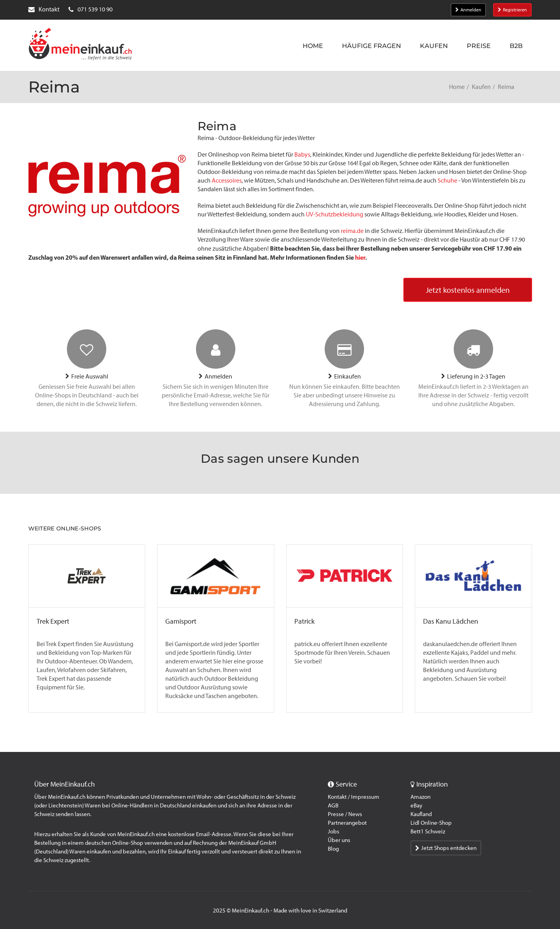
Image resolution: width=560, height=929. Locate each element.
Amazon (420, 797)
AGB (333, 805)
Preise (479, 46)
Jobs (334, 831)
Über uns (339, 840)
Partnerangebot (347, 823)
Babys (302, 154)
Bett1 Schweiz (428, 831)
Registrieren (512, 10)
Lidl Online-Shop (431, 823)
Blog (333, 849)
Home (313, 46)
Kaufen (434, 46)
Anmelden (468, 10)
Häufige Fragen (371, 46)
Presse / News (345, 814)
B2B (516, 46)
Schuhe (447, 180)
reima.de (352, 231)
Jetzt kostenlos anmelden (468, 290)
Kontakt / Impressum (354, 797)
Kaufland (421, 814)
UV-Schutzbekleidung (335, 214)
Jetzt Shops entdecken (446, 848)
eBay (416, 805)
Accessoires (227, 180)
